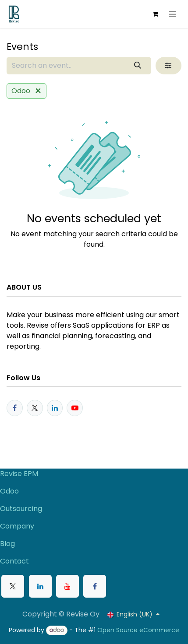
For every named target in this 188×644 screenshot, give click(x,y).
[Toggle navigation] (172, 14)
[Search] (138, 66)
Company (17, 526)
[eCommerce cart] (155, 14)
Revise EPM (20, 474)
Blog (7, 544)
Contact (14, 561)
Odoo (9, 491)
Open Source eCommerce (138, 630)
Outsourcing (21, 509)
